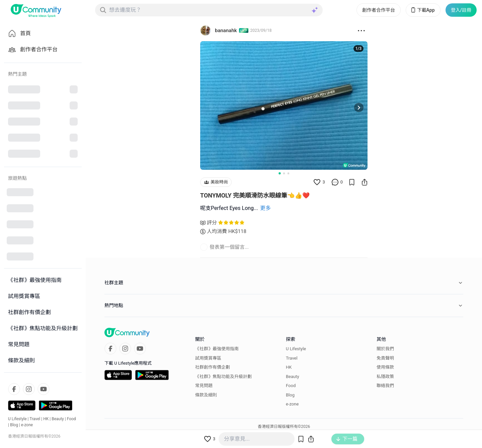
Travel (35, 419)
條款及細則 (206, 395)
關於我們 (385, 349)
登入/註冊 (461, 10)
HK (46, 419)
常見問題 (204, 386)
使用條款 (385, 367)
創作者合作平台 (379, 10)
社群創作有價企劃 (213, 367)
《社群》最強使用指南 (217, 349)
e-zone (27, 425)
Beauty (58, 419)
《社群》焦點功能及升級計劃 (223, 377)
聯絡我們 (385, 386)
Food (71, 419)
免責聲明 (385, 358)
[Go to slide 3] (288, 173)
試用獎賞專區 (208, 358)
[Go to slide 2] (284, 173)
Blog (14, 425)
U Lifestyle (17, 419)
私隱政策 (385, 377)
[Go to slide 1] (279, 173)
